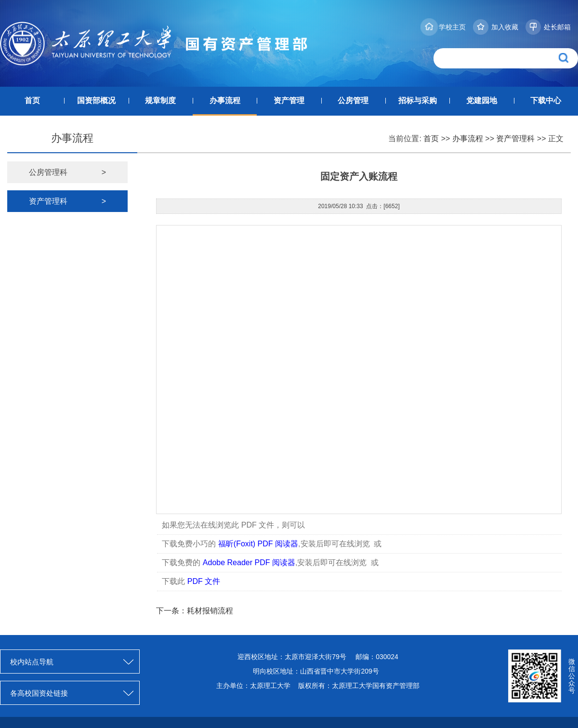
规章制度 (160, 100)
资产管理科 (515, 139)
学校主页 (452, 27)
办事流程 (225, 100)
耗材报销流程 (210, 611)
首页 (32, 100)
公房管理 (353, 100)
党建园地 (482, 100)
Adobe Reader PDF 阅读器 (249, 563)
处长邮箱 (557, 27)
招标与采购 (418, 100)
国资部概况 (96, 100)
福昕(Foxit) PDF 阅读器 (258, 544)
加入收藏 (505, 27)
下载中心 (546, 100)
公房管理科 (67, 172)
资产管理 (289, 100)
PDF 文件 (204, 581)
